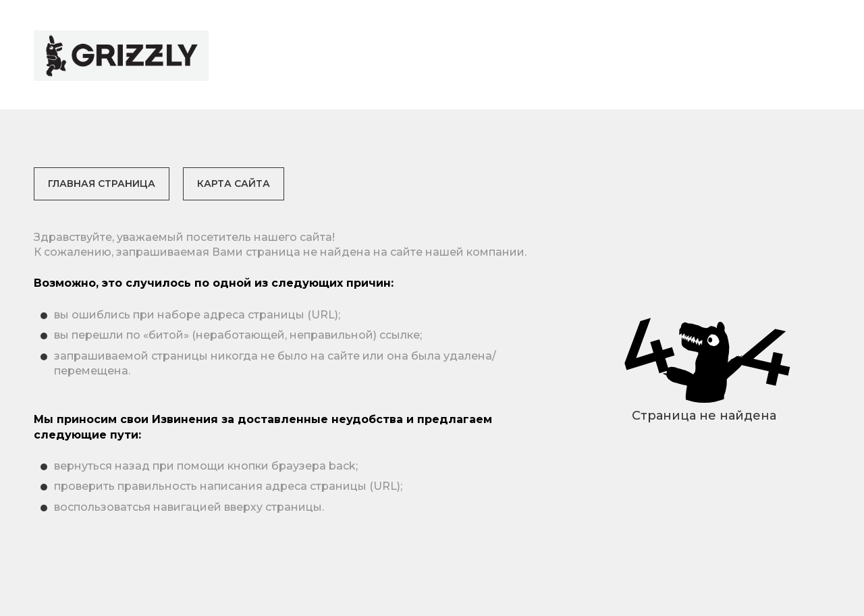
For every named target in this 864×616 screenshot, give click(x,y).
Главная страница (102, 184)
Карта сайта (234, 184)
